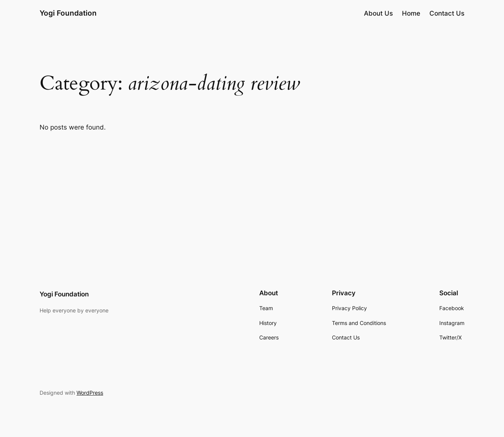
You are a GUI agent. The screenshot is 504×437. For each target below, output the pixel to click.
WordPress (90, 393)
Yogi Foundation (68, 13)
